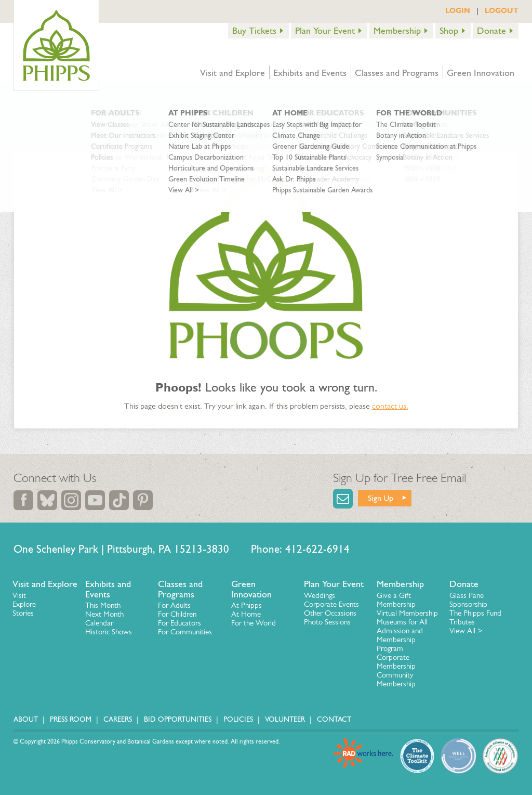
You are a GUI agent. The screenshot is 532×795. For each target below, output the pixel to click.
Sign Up (381, 498)
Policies (238, 719)
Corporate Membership (396, 662)
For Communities (185, 632)
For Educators (179, 623)
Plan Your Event (325, 31)
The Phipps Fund (475, 613)
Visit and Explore (232, 73)
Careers (118, 719)
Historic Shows (109, 632)
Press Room (71, 719)
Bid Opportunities (178, 719)
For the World (254, 623)
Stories (23, 613)
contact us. (390, 406)
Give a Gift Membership (396, 600)
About (26, 719)
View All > (466, 631)
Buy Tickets (254, 31)
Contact (334, 719)
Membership (397, 31)
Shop (449, 31)
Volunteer (285, 719)
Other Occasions (330, 613)
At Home (246, 614)
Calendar (99, 623)
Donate (491, 31)
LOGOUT (502, 10)
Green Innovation (481, 73)
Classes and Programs (397, 73)
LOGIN (458, 10)
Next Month (104, 614)
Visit (19, 595)
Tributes (462, 622)
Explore (24, 604)
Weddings (320, 595)
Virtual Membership (407, 613)
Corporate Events (331, 604)
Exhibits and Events (310, 73)
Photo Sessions (327, 622)
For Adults (174, 605)
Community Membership (396, 679)
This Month (103, 605)
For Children (177, 614)
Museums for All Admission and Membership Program (402, 635)
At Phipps (247, 605)
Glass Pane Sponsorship (468, 600)
